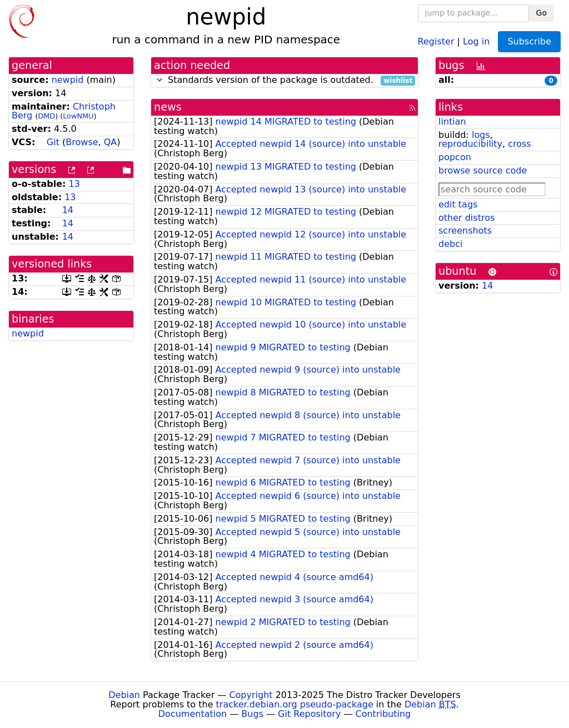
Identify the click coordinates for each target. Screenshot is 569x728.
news (168, 107)
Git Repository (309, 714)
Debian (124, 695)
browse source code (483, 170)
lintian (452, 122)
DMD (46, 116)
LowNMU (78, 116)
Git (53, 142)
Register (436, 41)
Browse (82, 142)
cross (519, 144)
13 (74, 184)
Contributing (383, 714)
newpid (68, 80)
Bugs (252, 714)
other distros (466, 218)
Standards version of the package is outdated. (284, 80)
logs (481, 135)
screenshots (465, 231)
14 (68, 210)
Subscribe (529, 41)
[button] (159, 80)
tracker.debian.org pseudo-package (295, 704)
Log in (476, 41)
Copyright (251, 695)
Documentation (193, 714)
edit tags (458, 204)
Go (541, 13)
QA (111, 142)
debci (450, 244)
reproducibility (470, 144)
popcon (455, 157)
